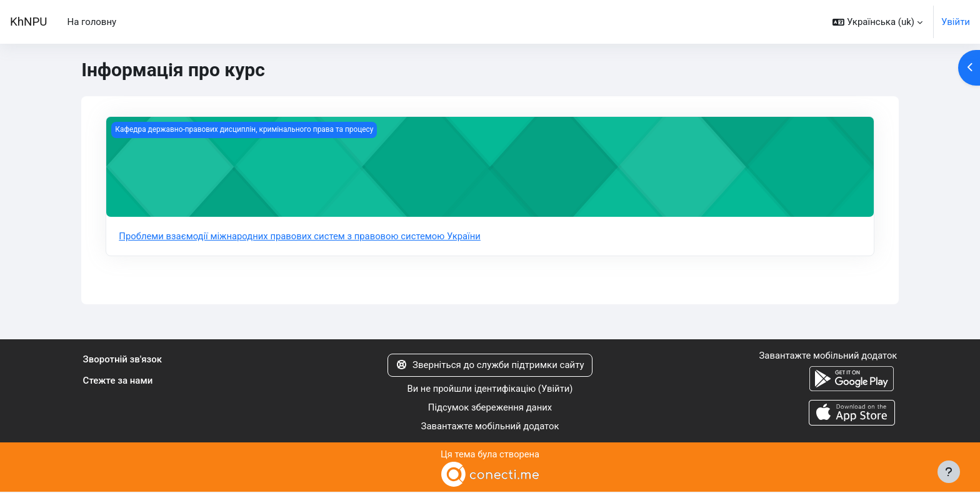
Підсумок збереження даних (490, 408)
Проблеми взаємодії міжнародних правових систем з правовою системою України (302, 236)
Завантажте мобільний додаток (490, 427)
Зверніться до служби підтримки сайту (490, 366)
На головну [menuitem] (92, 22)
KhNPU (28, 22)
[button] (877, 22)
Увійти (956, 22)
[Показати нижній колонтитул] (949, 472)
